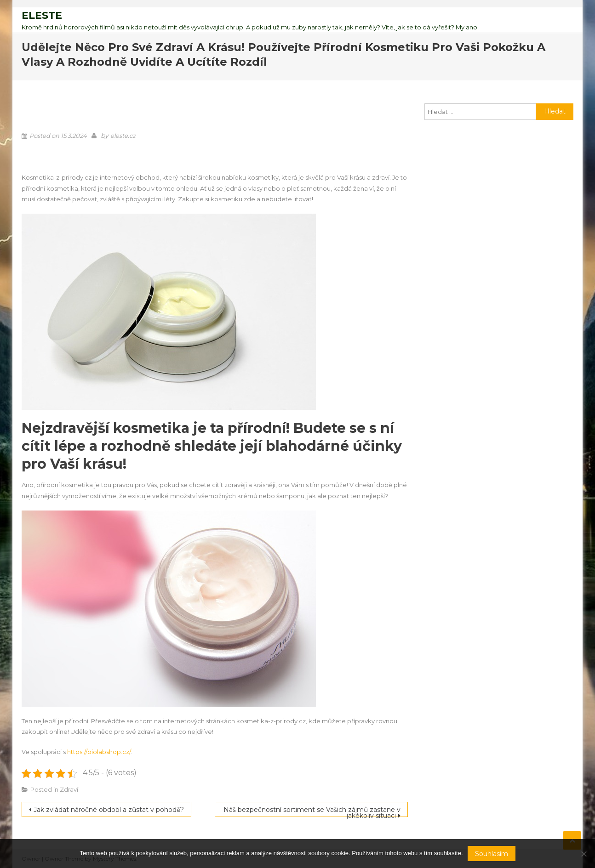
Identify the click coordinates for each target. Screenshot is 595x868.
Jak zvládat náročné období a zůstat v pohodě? (109, 810)
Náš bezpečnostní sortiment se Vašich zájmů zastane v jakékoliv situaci (312, 811)
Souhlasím (492, 854)
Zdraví (69, 789)
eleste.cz (123, 136)
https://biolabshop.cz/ (99, 752)
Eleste (42, 15)
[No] (584, 854)
